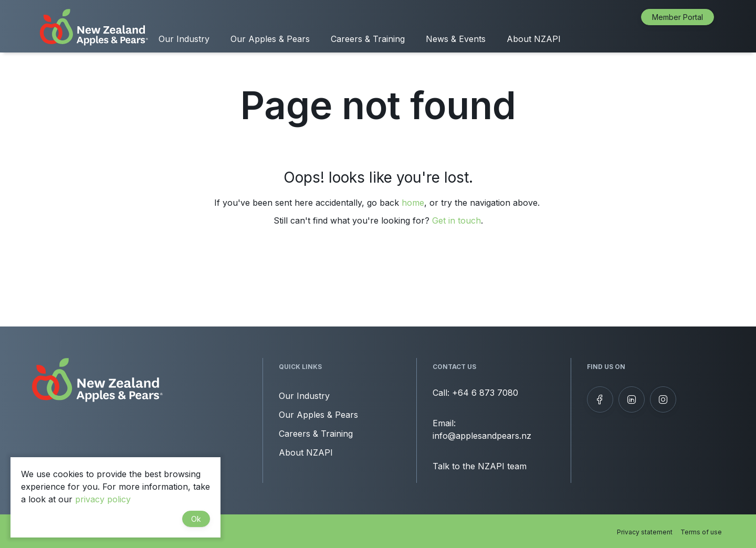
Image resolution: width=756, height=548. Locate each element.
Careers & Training (368, 39)
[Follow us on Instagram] (663, 399)
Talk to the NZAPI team (480, 466)
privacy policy (103, 499)
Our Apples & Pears (270, 39)
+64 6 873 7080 (485, 393)
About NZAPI (534, 39)
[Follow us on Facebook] (600, 399)
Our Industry (184, 39)
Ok (196, 519)
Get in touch (456, 220)
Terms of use (701, 532)
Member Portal (678, 17)
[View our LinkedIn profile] (632, 399)
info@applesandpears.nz (482, 436)
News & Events (456, 39)
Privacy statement (645, 532)
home (413, 203)
